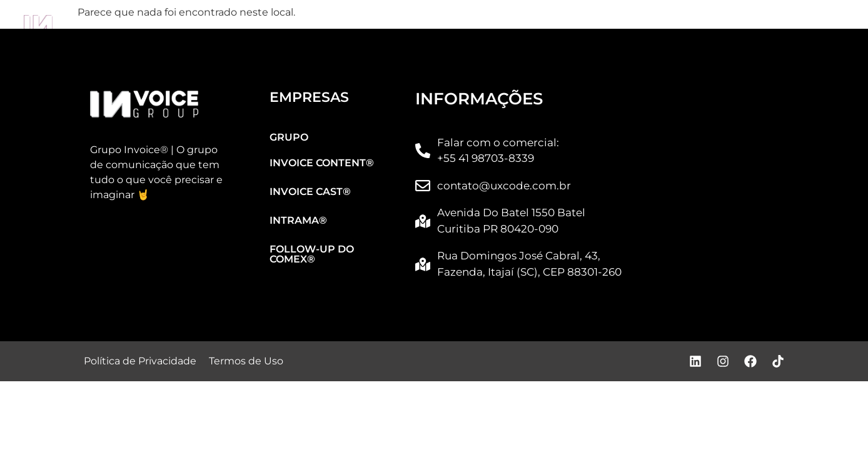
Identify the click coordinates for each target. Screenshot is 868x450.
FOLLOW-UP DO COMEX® (745, 26)
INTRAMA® (581, 26)
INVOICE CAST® (440, 26)
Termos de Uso (246, 361)
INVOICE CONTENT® (279, 26)
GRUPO (135, 26)
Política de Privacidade (140, 361)
